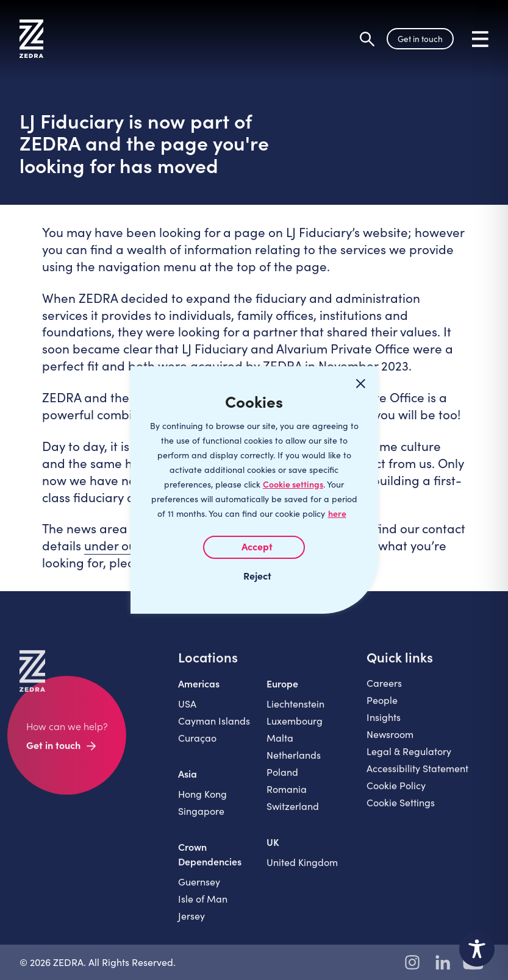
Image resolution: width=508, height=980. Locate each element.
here (337, 513)
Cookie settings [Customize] (293, 484)
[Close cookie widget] (361, 383)
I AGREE (254, 547)
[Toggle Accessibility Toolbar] (477, 949)
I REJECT (254, 575)
